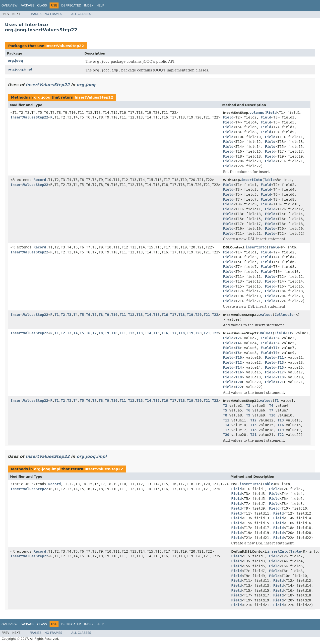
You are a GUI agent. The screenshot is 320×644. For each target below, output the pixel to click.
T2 (63, 315)
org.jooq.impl (20, 69)
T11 (123, 315)
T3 (69, 315)
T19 (190, 315)
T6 (88, 315)
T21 (207, 315)
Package (27, 5)
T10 (114, 315)
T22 (215, 315)
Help (100, 5)
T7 (95, 315)
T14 (148, 315)
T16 (165, 315)
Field (271, 113)
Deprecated (71, 5)
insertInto (252, 180)
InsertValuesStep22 (65, 46)
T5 (82, 315)
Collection (285, 315)
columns (257, 113)
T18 (182, 315)
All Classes (81, 14)
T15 (156, 315)
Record (40, 180)
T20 (198, 315)
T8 (101, 315)
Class (42, 5)
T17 (173, 315)
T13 (140, 315)
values (266, 315)
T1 (57, 315)
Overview (9, 5)
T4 (76, 315)
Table (269, 180)
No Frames (53, 14)
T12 (131, 315)
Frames (35, 14)
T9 (107, 315)
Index (89, 5)
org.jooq (15, 61)
